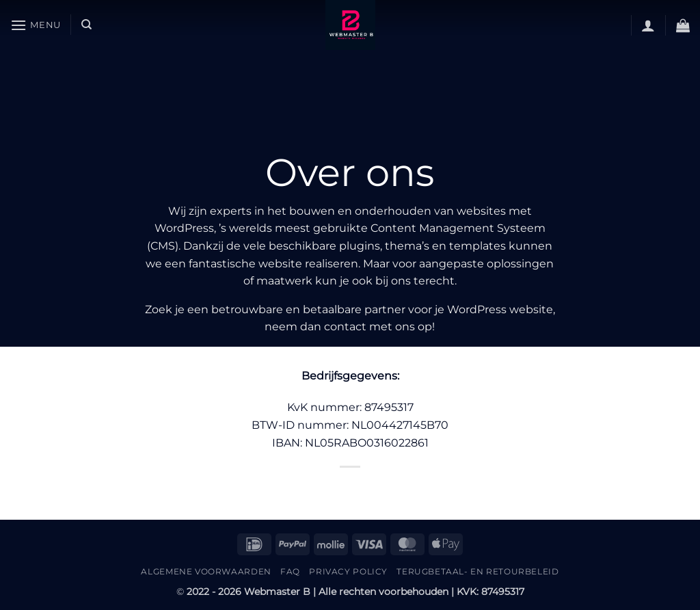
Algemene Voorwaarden (206, 571)
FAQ (290, 571)
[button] (36, 25)
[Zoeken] (86, 25)
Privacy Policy (348, 571)
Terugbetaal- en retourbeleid (477, 571)
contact (345, 327)
